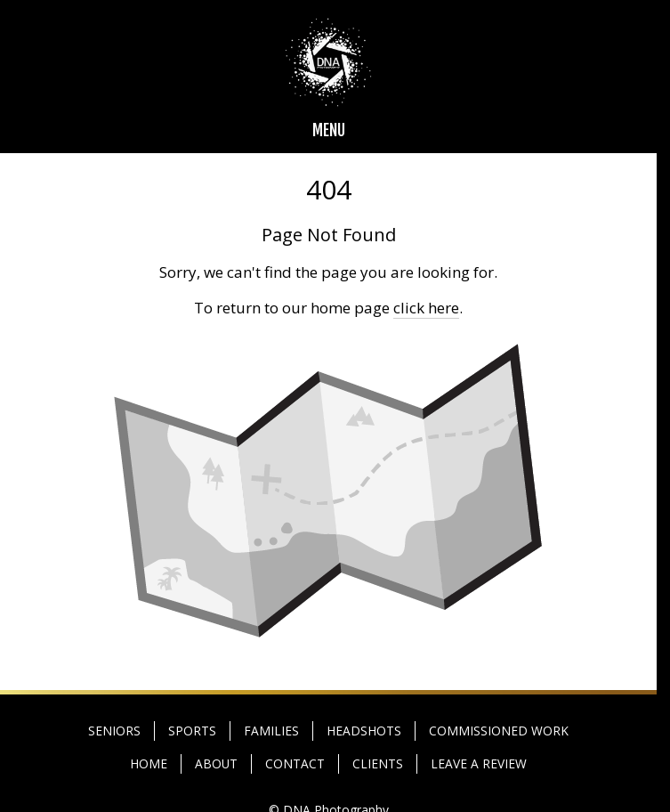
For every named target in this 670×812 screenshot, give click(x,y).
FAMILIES (271, 731)
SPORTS (192, 731)
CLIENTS (378, 763)
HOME (149, 763)
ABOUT (216, 763)
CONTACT (295, 763)
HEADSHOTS (364, 731)
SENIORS (114, 731)
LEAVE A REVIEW (479, 763)
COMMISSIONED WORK (499, 731)
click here (426, 308)
